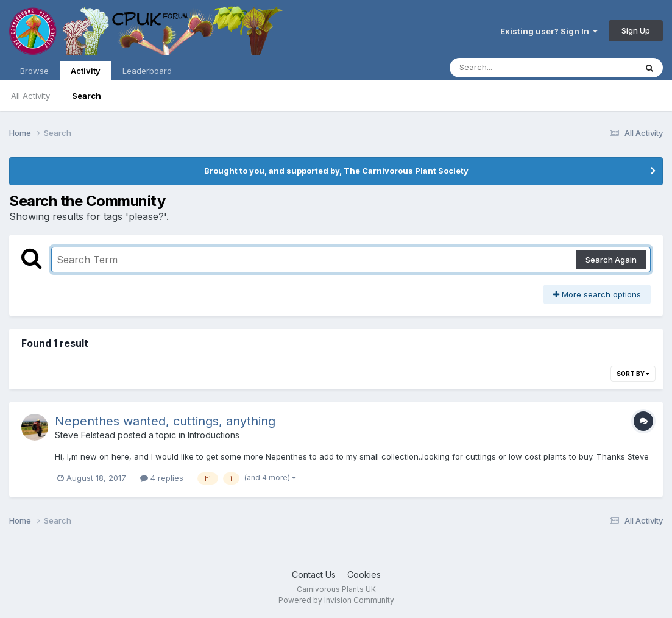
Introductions (214, 435)
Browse (34, 71)
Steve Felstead (85, 435)
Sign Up (636, 30)
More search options (597, 294)
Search (87, 96)
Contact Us (314, 574)
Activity (86, 73)
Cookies (364, 574)
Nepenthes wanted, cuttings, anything (165, 421)
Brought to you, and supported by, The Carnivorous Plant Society (336, 171)
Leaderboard (147, 71)
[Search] (510, 68)
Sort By (633, 374)
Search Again (611, 260)
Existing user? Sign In (549, 31)
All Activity (30, 96)
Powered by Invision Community (336, 600)
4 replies (162, 478)
